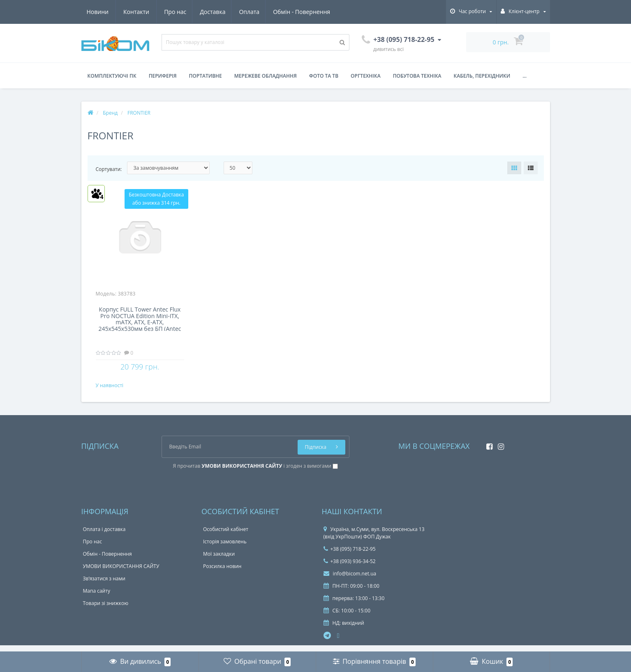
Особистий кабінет (226, 536)
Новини (282, 12)
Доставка (136, 12)
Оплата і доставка (104, 536)
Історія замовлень (225, 548)
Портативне (206, 76)
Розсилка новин (222, 573)
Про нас (98, 12)
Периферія (163, 76)
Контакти (321, 12)
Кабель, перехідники (482, 76)
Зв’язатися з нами (104, 585)
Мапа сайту (97, 597)
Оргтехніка (366, 76)
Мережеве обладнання (266, 76)
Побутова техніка (417, 76)
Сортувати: (109, 169)
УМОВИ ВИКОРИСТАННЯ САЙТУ (121, 573)
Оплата (174, 12)
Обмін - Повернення (228, 12)
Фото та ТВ (324, 76)
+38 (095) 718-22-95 (350, 555)
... (525, 76)
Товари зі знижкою (106, 610)
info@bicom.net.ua (350, 580)
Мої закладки (219, 560)
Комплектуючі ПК (112, 76)
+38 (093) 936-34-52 (350, 568)
